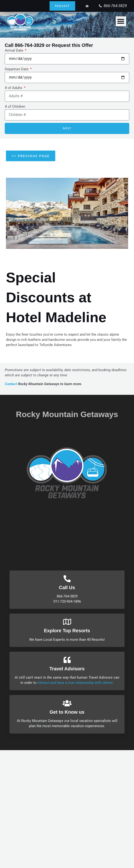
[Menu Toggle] (121, 21)
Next (67, 128)
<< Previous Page (31, 156)
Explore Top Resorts (67, 631)
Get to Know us (67, 712)
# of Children (15, 107)
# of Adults (14, 88)
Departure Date (17, 69)
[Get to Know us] (67, 703)
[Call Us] (67, 579)
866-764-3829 (30, 45)
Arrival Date (14, 50)
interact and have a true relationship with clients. (76, 683)
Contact (11, 384)
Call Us (67, 588)
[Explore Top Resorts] (67, 622)
